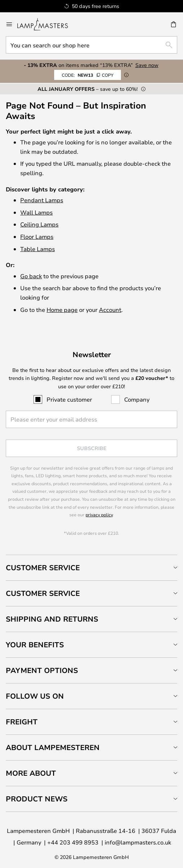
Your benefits (35, 645)
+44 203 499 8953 (73, 842)
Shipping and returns (52, 619)
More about (31, 773)
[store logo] (47, 24)
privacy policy (99, 515)
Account (110, 310)
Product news (37, 799)
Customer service (43, 593)
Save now (147, 65)
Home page (62, 310)
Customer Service (43, 568)
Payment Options (42, 670)
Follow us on (35, 696)
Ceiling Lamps (39, 224)
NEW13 (88, 75)
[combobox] (91, 45)
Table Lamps (38, 249)
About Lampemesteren (53, 747)
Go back (31, 276)
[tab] (91, 568)
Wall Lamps (36, 212)
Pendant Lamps (42, 200)
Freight (22, 722)
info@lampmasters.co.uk (138, 842)
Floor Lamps (37, 236)
